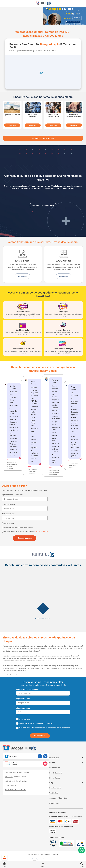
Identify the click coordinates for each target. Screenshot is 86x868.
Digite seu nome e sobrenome (12, 495)
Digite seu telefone (8, 514)
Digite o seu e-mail (8, 504)
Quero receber (40, 736)
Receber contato (25, 538)
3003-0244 (9, 777)
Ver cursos (22, 276)
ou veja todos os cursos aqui (43, 138)
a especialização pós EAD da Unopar (35, 666)
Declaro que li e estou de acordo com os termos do (26, 532)
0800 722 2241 (10, 781)
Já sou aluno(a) (9, 523)
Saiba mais (12, 125)
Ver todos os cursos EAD (43, 206)
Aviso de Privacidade (41, 532)
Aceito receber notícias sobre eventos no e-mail (19, 527)
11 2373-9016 (11, 786)
